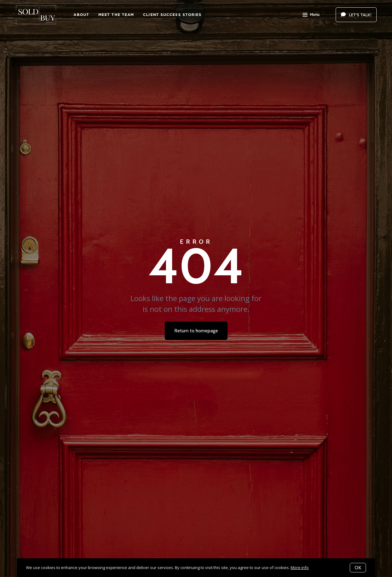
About (81, 15)
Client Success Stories (172, 15)
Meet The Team (116, 15)
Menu (311, 15)
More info (300, 567)
